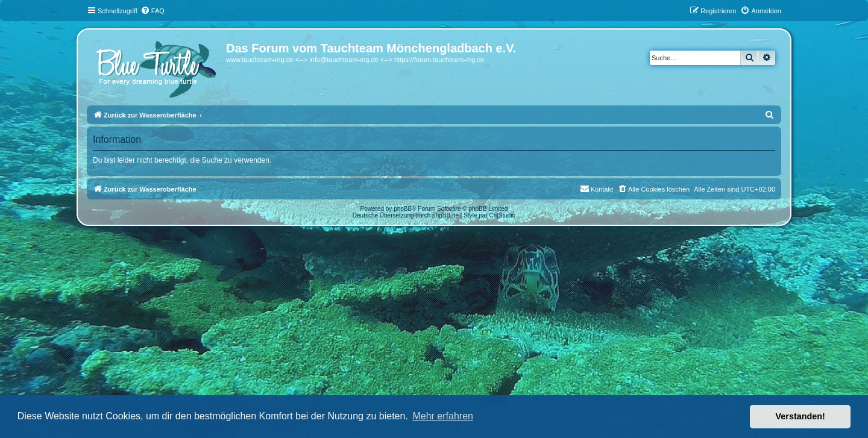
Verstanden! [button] (800, 416)
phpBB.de (445, 215)
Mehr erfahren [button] (443, 416)
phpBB (403, 209)
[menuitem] (153, 11)
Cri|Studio (502, 215)
